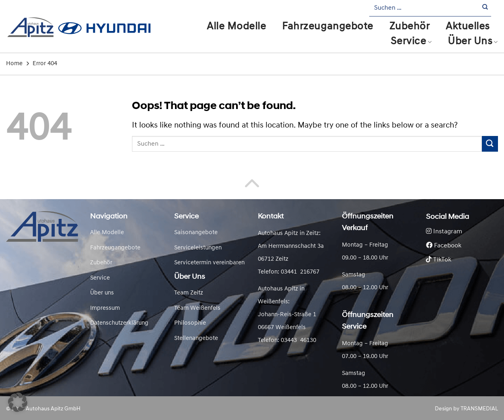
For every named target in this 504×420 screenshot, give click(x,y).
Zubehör (410, 27)
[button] (18, 402)
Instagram (444, 232)
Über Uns (473, 42)
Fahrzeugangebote (327, 27)
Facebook (444, 246)
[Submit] (485, 8)
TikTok (439, 260)
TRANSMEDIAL (479, 409)
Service (411, 42)
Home (14, 64)
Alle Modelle (236, 27)
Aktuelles (468, 27)
